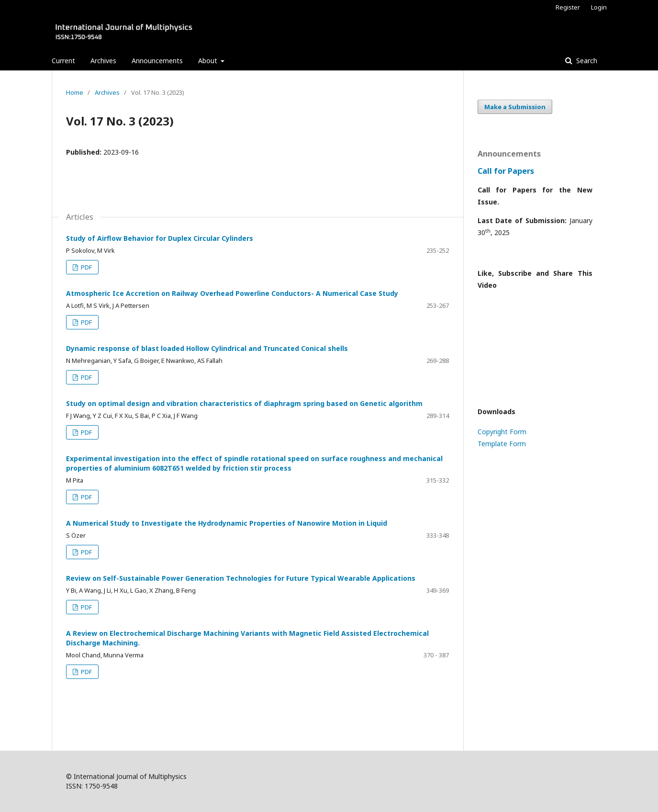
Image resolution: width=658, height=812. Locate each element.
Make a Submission (515, 107)
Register (568, 7)
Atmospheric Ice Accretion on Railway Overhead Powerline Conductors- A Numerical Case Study (232, 293)
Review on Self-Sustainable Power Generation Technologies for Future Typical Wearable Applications (241, 578)
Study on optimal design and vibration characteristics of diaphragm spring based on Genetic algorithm (244, 403)
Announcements (157, 61)
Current (63, 61)
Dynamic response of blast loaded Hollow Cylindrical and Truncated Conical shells (207, 348)
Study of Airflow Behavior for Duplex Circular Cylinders (160, 238)
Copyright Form (502, 432)
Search (586, 61)
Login (599, 7)
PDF (86, 267)
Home (75, 92)
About (209, 61)
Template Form (502, 444)
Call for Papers (506, 171)
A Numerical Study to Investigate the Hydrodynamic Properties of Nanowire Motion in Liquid (227, 523)
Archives (103, 61)
